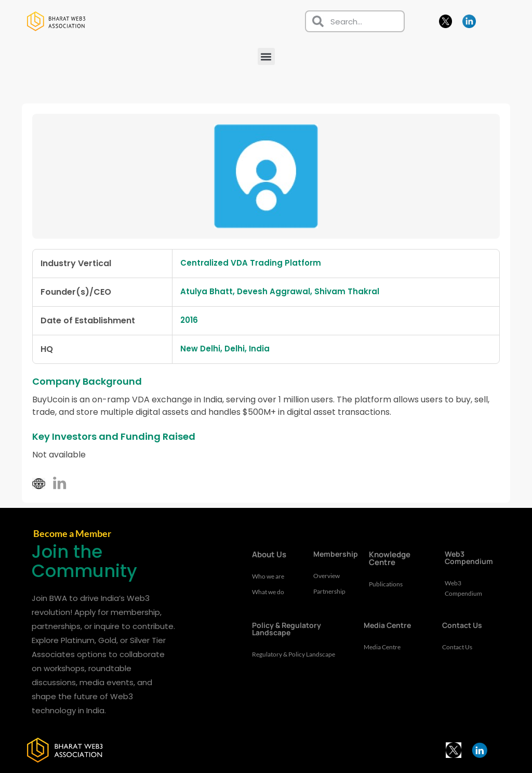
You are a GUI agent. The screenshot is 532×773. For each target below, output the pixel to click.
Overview (328, 576)
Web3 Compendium (464, 588)
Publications (387, 584)
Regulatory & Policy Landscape (281, 660)
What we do (270, 592)
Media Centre (384, 647)
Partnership (331, 592)
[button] (266, 56)
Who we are (270, 577)
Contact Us (459, 647)
